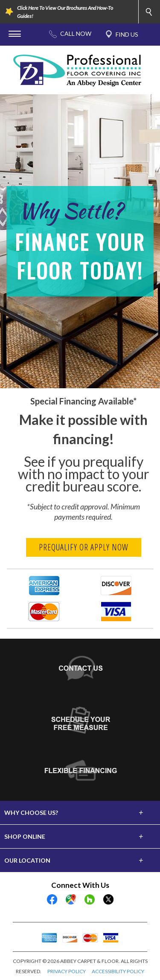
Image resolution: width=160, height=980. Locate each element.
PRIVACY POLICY (67, 971)
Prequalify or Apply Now (84, 547)
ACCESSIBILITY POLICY (118, 971)
